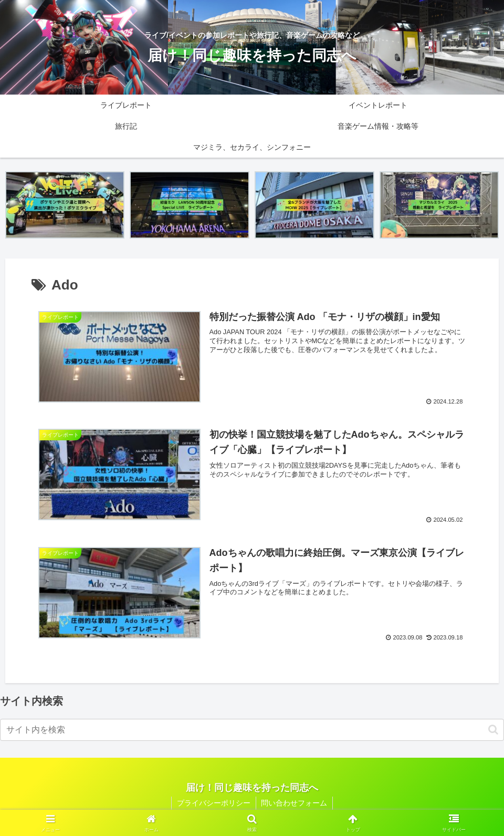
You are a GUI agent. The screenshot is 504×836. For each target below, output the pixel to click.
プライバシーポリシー (214, 803)
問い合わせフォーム (295, 803)
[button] (493, 730)
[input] (252, 730)
